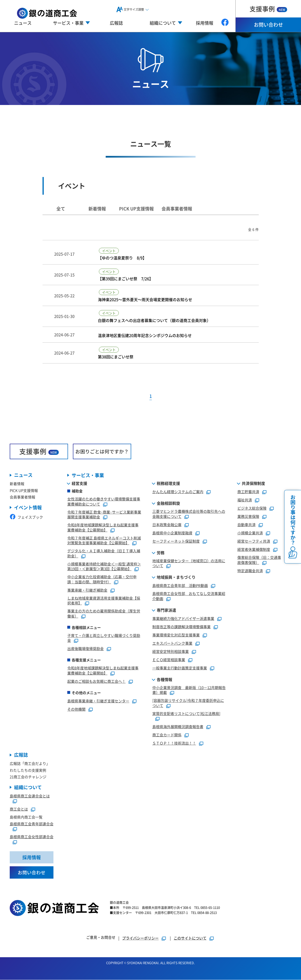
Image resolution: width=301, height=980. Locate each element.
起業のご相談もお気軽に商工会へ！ (96, 681)
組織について (28, 787)
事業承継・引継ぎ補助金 (87, 590)
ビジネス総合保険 (252, 508)
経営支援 (79, 483)
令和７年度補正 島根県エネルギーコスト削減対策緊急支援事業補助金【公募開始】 (104, 540)
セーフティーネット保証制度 (176, 541)
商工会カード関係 (167, 735)
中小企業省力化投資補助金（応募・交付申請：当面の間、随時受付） (102, 579)
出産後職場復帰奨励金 (86, 648)
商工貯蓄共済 (248, 492)
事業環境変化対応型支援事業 (176, 635)
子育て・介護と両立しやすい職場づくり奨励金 (104, 638)
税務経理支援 (168, 483)
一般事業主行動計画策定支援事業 (180, 668)
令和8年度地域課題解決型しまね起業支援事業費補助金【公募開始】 (103, 527)
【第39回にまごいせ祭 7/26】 (125, 279)
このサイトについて (190, 938)
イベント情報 (28, 508)
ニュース (23, 23)
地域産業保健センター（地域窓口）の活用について (189, 563)
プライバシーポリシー (140, 938)
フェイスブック (26, 517)
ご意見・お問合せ (101, 937)
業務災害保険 (248, 516)
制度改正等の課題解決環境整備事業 (181, 627)
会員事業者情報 (177, 209)
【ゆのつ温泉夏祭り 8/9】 (122, 258)
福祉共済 (245, 500)
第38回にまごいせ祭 (116, 357)
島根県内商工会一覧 (26, 817)
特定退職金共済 (250, 571)
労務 (161, 553)
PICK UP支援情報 (137, 209)
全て (61, 209)
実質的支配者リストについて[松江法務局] (186, 713)
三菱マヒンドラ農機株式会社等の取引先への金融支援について (189, 514)
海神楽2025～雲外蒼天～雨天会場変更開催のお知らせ (145, 300)
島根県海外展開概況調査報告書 (178, 727)
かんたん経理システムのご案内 (178, 492)
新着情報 (97, 209)
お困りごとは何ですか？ (102, 451)
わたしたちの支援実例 (28, 770)
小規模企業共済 (250, 533)
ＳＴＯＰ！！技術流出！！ (174, 743)
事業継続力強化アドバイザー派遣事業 (183, 618)
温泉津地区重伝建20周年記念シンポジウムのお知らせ (145, 335)
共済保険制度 (253, 483)
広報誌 (116, 23)
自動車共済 (246, 525)
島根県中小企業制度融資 (172, 533)
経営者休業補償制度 (254, 549)
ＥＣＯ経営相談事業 (169, 660)
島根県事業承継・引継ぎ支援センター (98, 701)
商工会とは (19, 809)
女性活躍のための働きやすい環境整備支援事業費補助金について (104, 501)
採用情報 (205, 23)
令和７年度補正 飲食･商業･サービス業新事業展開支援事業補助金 (104, 514)
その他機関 (76, 709)
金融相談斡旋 (168, 503)
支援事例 (268, 9)
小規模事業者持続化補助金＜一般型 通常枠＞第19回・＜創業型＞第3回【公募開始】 (104, 566)
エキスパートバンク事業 (172, 643)
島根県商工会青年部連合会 (32, 824)
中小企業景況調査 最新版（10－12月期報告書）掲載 (189, 690)
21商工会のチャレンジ (28, 777)
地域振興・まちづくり (176, 577)
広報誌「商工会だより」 (30, 763)
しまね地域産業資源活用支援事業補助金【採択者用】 (104, 601)
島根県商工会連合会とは (30, 796)
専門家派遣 (166, 610)
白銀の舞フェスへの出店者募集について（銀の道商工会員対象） (154, 320)
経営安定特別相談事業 (171, 651)
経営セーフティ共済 (254, 541)
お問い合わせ (268, 25)
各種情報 (164, 679)
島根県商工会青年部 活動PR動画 (180, 585)
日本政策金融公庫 (167, 525)
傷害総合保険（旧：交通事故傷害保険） (259, 560)
